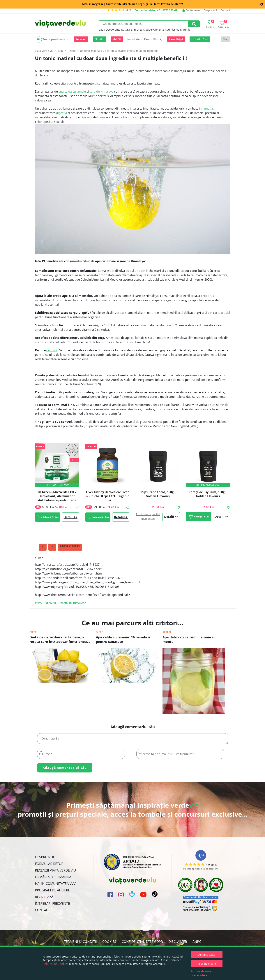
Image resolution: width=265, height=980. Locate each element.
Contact (225, 10)
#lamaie (51, 603)
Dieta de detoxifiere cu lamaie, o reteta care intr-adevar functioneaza (60, 639)
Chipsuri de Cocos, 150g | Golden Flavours (158, 494)
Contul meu (191, 10)
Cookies (109, 943)
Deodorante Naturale (119, 30)
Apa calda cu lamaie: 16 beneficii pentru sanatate (123, 639)
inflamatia (206, 108)
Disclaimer (178, 943)
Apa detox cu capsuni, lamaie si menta (189, 639)
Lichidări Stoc (200, 39)
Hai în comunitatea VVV (55, 885)
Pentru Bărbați (153, 39)
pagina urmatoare (70, 546)
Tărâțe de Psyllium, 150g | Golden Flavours (208, 494)
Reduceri (81, 39)
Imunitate (133, 39)
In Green (139, 30)
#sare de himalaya (73, 603)
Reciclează (44, 898)
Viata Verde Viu (44, 51)
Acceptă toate (207, 955)
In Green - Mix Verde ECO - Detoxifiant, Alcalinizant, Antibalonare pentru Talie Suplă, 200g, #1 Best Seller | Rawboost (57, 500)
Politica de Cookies (55, 964)
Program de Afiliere (52, 892)
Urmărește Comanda (53, 878)
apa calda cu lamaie (72, 92)
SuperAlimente (155, 30)
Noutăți (99, 39)
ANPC (197, 943)
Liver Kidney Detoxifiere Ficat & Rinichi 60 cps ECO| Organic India (107, 496)
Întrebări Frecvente (52, 905)
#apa (38, 603)
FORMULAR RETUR (49, 865)
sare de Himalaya (101, 92)
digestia (62, 113)
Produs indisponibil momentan (148, 516)
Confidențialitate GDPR (142, 943)
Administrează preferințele (201, 973)
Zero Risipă (176, 39)
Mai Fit (117, 39)
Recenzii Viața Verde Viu (55, 872)
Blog (225, 39)
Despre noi (210, 10)
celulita (52, 350)
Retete (167, 632)
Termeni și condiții (80, 943)
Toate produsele (52, 39)
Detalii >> (71, 517)
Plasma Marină (180, 30)
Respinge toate (207, 964)
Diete (33, 632)
